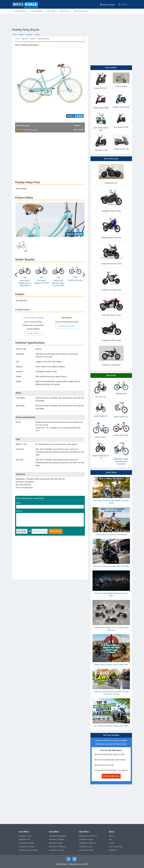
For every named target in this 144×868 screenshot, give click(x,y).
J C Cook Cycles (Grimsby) (33, 318)
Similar (25, 39)
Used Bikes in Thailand (57, 850)
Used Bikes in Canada (26, 843)
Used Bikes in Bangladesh (58, 836)
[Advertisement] (72, 20)
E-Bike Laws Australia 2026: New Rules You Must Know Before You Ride (111, 682)
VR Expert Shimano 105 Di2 (42, 282)
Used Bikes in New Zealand (28, 850)
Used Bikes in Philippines (57, 847)
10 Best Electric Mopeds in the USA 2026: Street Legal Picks (111, 615)
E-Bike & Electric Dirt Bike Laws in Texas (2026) (111, 650)
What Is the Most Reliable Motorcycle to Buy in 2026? (111, 584)
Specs (33, 39)
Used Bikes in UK (25, 839)
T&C (110, 847)
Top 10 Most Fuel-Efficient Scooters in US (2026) (111, 713)
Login (123, 4)
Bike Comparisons (81, 11)
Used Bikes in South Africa (88, 836)
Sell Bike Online (20, 11)
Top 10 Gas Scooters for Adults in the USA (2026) (111, 553)
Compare (77, 126)
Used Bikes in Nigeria (86, 839)
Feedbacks (113, 850)
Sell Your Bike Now (111, 776)
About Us (112, 836)
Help (110, 839)
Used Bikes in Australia (27, 847)
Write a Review (79, 130)
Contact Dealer (33, 333)
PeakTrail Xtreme (75, 280)
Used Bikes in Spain (86, 847)
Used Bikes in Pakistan (57, 839)
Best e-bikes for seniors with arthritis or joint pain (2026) (111, 491)
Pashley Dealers (22, 310)
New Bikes (51, 11)
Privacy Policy (118, 847)
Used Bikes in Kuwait (86, 850)
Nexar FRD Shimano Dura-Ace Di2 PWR (58, 283)
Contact (112, 843)
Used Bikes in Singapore (87, 843)
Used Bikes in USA (25, 836)
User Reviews (43, 39)
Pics (18, 39)
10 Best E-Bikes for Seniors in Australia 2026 (111, 521)
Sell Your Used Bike (111, 735)
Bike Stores (65, 11)
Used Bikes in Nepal (56, 843)
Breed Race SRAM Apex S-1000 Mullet (25, 283)
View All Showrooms (67, 326)
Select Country (107, 5)
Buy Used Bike (37, 11)
